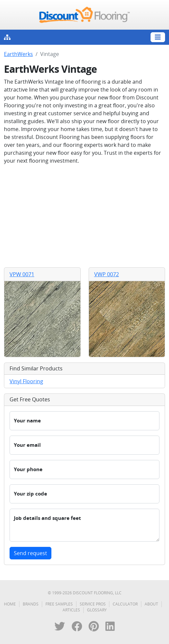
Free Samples (59, 604)
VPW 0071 (22, 274)
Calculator (125, 604)
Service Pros (93, 604)
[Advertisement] (84, 216)
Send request (30, 553)
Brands (31, 604)
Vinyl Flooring (26, 381)
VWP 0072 (107, 274)
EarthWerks (18, 54)
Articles (71, 610)
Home (10, 604)
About (151, 604)
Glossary (97, 610)
